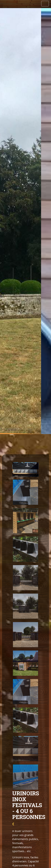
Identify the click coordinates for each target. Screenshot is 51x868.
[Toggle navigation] (45, 4)
